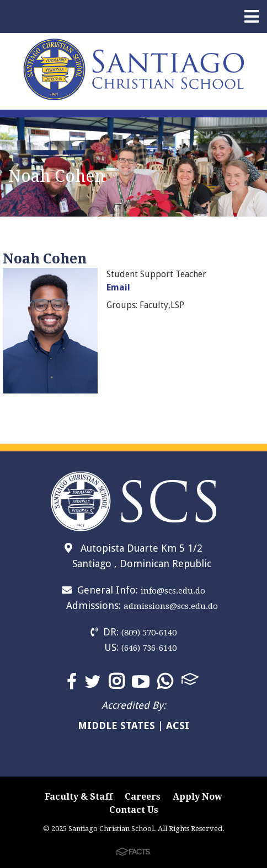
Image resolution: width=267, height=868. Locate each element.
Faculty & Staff (79, 797)
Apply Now (197, 797)
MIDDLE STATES (116, 726)
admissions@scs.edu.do (171, 606)
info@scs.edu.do (173, 591)
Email (118, 287)
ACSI (178, 726)
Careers (143, 797)
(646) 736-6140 (149, 648)
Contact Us (134, 810)
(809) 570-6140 (149, 633)
